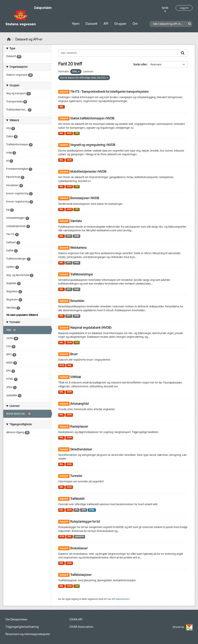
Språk (165, 8)
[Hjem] (9, 39)
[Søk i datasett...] (118, 53)
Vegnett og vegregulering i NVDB (93, 145)
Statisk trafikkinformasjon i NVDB (92, 118)
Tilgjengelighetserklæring (22, 627)
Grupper (120, 24)
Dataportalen (43, 8)
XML (61, 107)
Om (135, 24)
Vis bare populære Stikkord (22, 315)
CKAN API (76, 619)
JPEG (84, 510)
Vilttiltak (76, 377)
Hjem (76, 24)
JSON (69, 133)
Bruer (74, 354)
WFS (69, 236)
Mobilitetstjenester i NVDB (88, 172)
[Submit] (183, 53)
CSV (77, 133)
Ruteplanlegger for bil (85, 522)
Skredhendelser (81, 449)
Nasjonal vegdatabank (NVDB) (91, 328)
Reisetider (77, 301)
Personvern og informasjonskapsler (28, 634)
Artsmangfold (79, 404)
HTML (92, 510)
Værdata (76, 221)
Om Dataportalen (16, 619)
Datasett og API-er (29, 39)
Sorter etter (140, 65)
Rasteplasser (79, 427)
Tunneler (76, 476)
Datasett (91, 24)
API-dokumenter (120, 599)
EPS (77, 510)
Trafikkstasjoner (81, 575)
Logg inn (184, 8)
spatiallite (79, 536)
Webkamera (78, 248)
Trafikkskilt (77, 499)
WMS (77, 236)
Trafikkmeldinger (82, 274)
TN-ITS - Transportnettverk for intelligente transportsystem (109, 92)
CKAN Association (81, 627)
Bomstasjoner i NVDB (85, 198)
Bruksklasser (79, 548)
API (106, 24)
